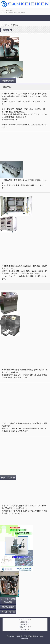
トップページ (24, 619)
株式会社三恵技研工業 (17, 11)
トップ (4, 25)
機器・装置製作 (8, 478)
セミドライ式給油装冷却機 (8, 601)
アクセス (24, 630)
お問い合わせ (24, 627)
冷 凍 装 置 (8, 612)
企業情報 (24, 622)
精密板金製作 (8, 607)
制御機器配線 (8, 81)
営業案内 (24, 625)
